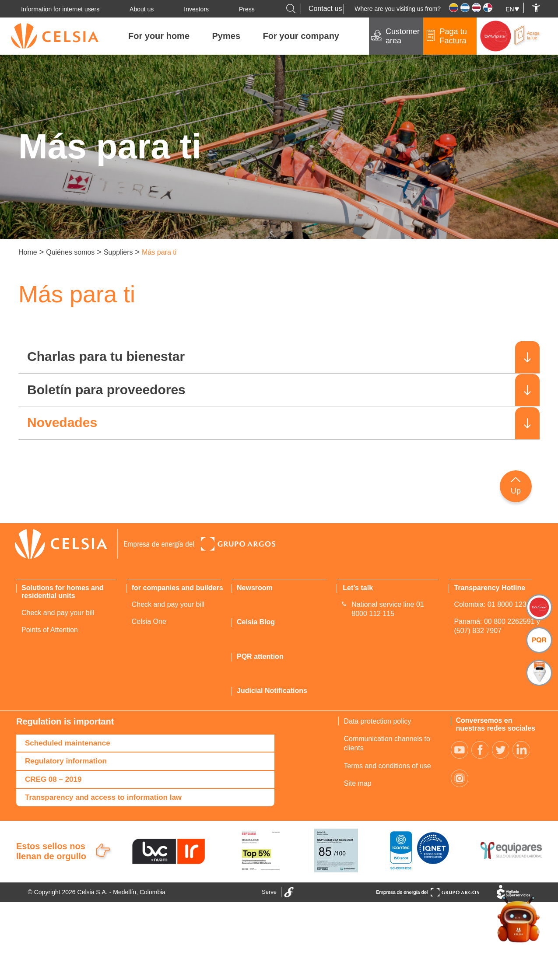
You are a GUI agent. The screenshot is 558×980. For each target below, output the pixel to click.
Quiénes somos (70, 252)
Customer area (403, 36)
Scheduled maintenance (68, 743)
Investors (196, 9)
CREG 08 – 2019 (53, 779)
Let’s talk (358, 588)
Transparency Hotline (490, 588)
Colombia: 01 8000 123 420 (497, 605)
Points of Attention (50, 630)
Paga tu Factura (453, 36)
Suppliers (118, 252)
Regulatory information (66, 761)
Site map (357, 783)
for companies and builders (177, 588)
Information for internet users (60, 9)
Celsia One (149, 621)
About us (142, 9)
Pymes (226, 36)
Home (28, 252)
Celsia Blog (256, 622)
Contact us (325, 9)
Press (247, 9)
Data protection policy (377, 721)
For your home (159, 36)
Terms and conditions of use (387, 766)
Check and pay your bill (58, 613)
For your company (301, 36)
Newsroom (255, 588)
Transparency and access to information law (103, 797)
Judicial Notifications (272, 691)
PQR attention (260, 656)
